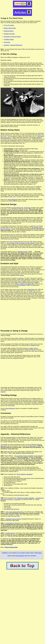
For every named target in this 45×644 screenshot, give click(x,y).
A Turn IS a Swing (9, 25)
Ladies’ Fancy (33, 348)
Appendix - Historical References (13, 45)
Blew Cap (7, 452)
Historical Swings (9, 31)
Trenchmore (27, 208)
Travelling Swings (9, 39)
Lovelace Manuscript (17, 208)
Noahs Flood (33, 446)
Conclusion (7, 42)
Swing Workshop (13, 200)
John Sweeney (20, 556)
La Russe (21, 278)
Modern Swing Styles (10, 28)
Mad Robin (31, 290)
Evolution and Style (9, 34)
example (3, 392)
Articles (22, 12)
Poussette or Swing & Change (12, 37)
